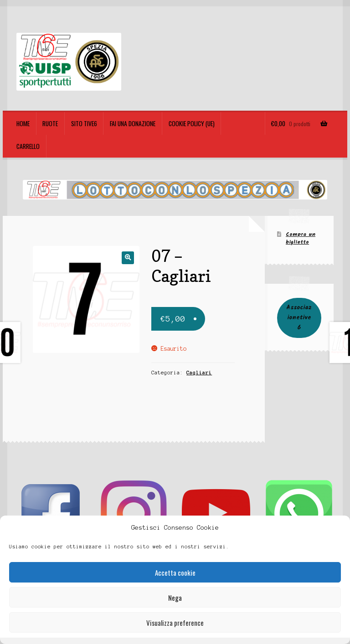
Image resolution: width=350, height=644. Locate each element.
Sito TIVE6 (84, 123)
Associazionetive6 (299, 318)
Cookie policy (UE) (192, 123)
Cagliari (199, 373)
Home (23, 123)
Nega (175, 598)
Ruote (50, 123)
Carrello (28, 146)
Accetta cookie (175, 572)
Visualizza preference (175, 623)
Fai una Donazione (133, 123)
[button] (128, 258)
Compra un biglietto (301, 238)
